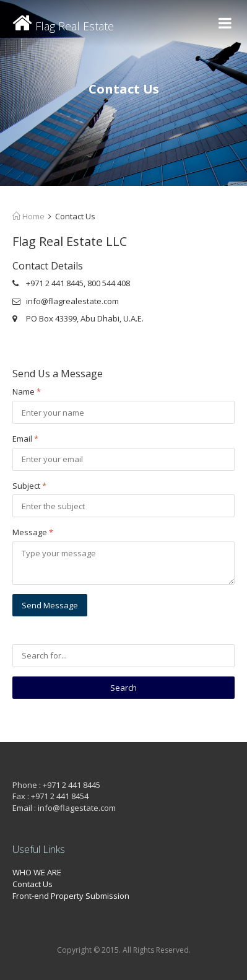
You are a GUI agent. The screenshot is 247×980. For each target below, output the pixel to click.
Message (33, 532)
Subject (29, 486)
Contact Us (32, 884)
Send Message (50, 605)
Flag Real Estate (63, 26)
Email (25, 439)
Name (27, 392)
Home (28, 216)
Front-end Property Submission (71, 896)
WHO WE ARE (37, 872)
